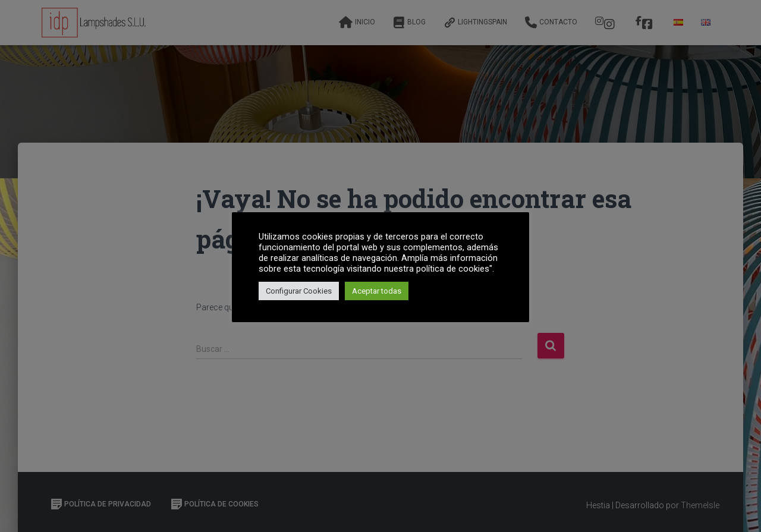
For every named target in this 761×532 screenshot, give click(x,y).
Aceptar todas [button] (377, 291)
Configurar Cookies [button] (299, 291)
